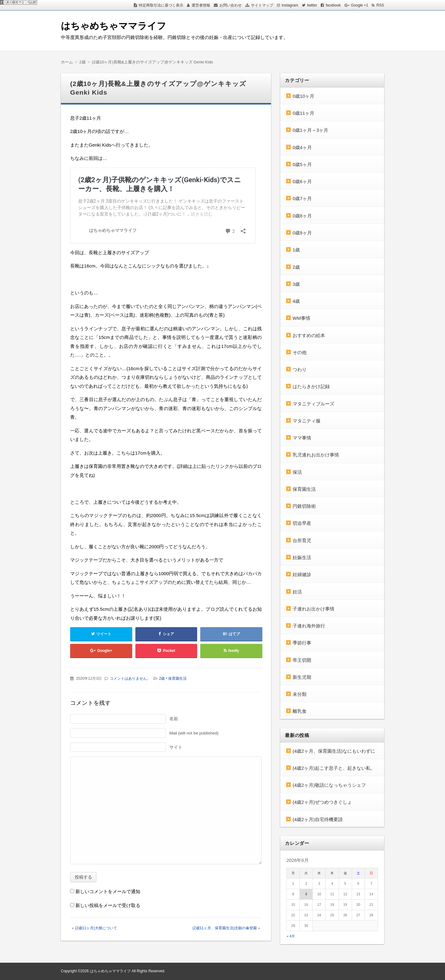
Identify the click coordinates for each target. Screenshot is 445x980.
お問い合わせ (231, 5)
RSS (380, 5)
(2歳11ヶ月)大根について (96, 928)
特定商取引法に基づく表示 (161, 5)
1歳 (296, 250)
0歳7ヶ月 (302, 198)
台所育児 (302, 540)
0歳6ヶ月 (302, 181)
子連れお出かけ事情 (314, 609)
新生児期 (302, 677)
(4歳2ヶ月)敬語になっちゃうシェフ (329, 785)
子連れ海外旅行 (309, 626)
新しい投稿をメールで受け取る (108, 905)
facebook (333, 5)
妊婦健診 (302, 574)
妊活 (297, 592)
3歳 (296, 284)
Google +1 (360, 5)
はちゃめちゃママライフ (114, 26)
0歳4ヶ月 (302, 147)
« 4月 (291, 936)
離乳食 (300, 711)
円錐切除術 (304, 506)
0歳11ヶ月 (303, 113)
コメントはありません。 (130, 678)
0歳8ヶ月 (302, 216)
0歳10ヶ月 (303, 96)
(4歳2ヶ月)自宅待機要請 (318, 819)
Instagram (290, 5)
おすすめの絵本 (309, 335)
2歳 (162, 678)
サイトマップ (262, 5)
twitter (312, 5)
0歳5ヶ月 (302, 164)
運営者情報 (201, 5)
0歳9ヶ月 (302, 233)
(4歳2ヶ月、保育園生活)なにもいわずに (334, 751)
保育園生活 (177, 678)
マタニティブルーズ (314, 404)
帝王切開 (302, 660)
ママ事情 (302, 438)
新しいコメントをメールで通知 (108, 891)
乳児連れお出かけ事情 (316, 455)
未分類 (300, 694)
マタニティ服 (307, 421)
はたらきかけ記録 (311, 386)
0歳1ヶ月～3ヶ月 (310, 130)
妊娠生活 (302, 557)
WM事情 (301, 318)
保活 (297, 472)
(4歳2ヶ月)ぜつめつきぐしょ (322, 802)
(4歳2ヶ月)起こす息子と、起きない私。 (334, 768)
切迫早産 (302, 523)
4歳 (296, 301)
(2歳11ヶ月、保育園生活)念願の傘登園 (225, 928)
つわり (300, 369)
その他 (300, 352)
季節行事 (302, 643)
